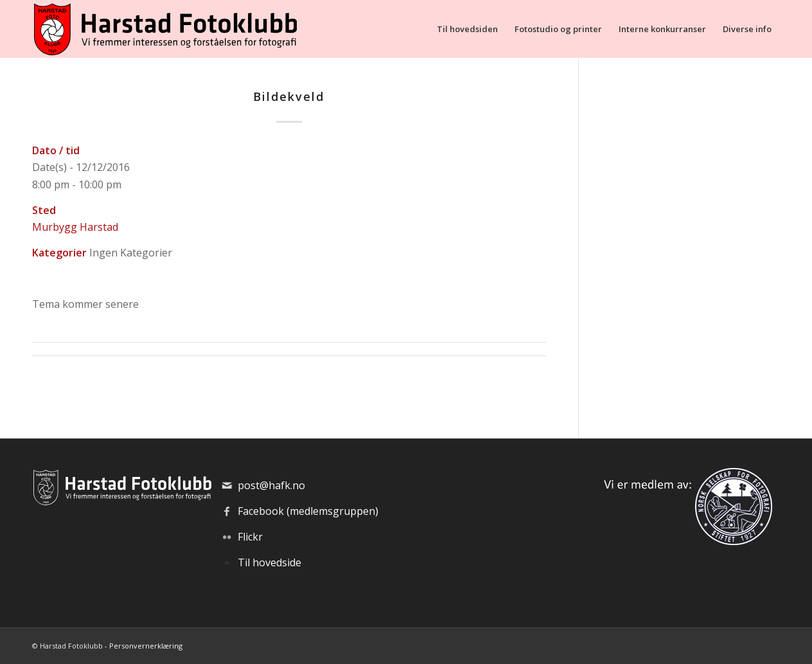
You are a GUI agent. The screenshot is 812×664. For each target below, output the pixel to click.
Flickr (250, 537)
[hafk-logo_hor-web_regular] (164, 29)
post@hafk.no (271, 485)
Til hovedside (269, 562)
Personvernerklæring (146, 646)
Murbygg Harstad (75, 227)
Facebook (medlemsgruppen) (308, 511)
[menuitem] (467, 29)
